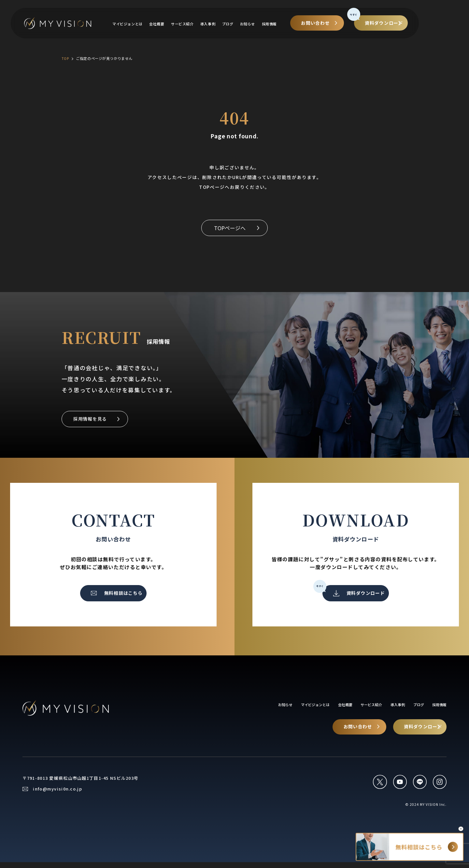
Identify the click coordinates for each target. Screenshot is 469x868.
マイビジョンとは (146, 24)
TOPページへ (229, 229)
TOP (65, 58)
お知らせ (274, 24)
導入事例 (232, 24)
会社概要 (178, 24)
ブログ (253, 24)
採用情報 (297, 24)
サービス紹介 (205, 24)
